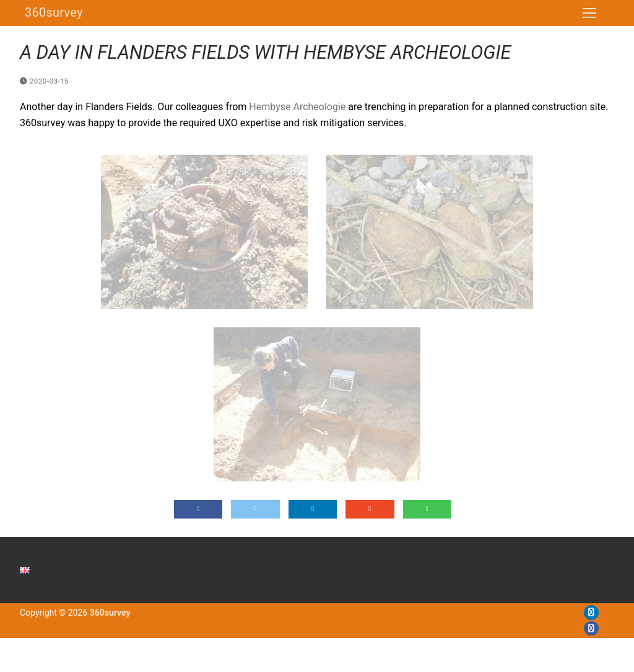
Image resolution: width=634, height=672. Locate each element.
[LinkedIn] (591, 612)
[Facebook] (591, 628)
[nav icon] (589, 13)
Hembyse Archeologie (297, 107)
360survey (54, 12)
